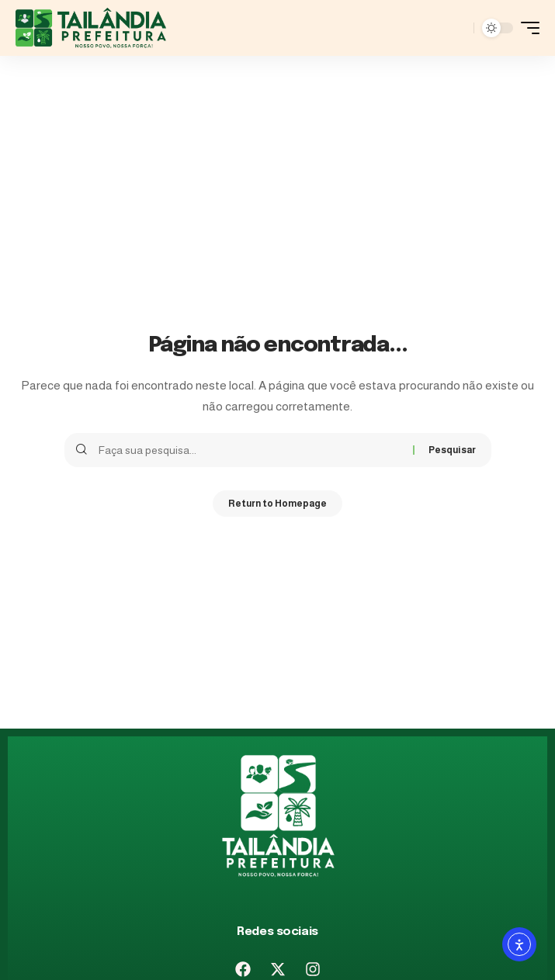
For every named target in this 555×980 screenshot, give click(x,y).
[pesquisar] (458, 28)
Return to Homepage (277, 504)
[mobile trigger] (526, 28)
